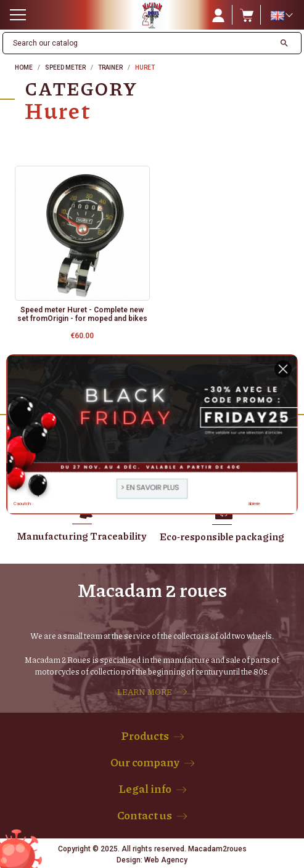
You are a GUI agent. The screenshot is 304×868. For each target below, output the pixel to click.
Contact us (145, 815)
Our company (145, 762)
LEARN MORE (145, 692)
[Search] (139, 43)
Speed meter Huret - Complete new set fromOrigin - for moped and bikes (82, 314)
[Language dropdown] (281, 15)
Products (145, 736)
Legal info (145, 789)
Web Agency (166, 860)
